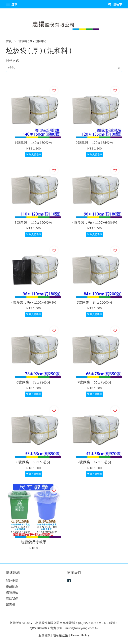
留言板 (11, 605)
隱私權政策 (60, 635)
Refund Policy (80, 635)
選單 (12, 4)
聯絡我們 (12, 599)
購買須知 (12, 593)
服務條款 (44, 635)
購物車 (115, 4)
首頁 (9, 41)
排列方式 (12, 60)
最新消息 (12, 587)
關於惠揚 (12, 581)
